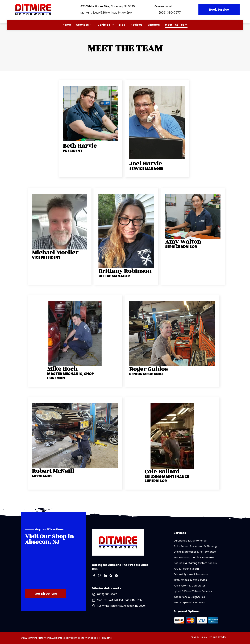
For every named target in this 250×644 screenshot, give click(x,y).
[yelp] (111, 576)
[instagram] (100, 576)
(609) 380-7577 (170, 13)
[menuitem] (67, 25)
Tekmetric (106, 638)
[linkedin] (105, 576)
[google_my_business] (116, 576)
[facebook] (94, 576)
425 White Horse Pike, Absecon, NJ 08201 (108, 6)
